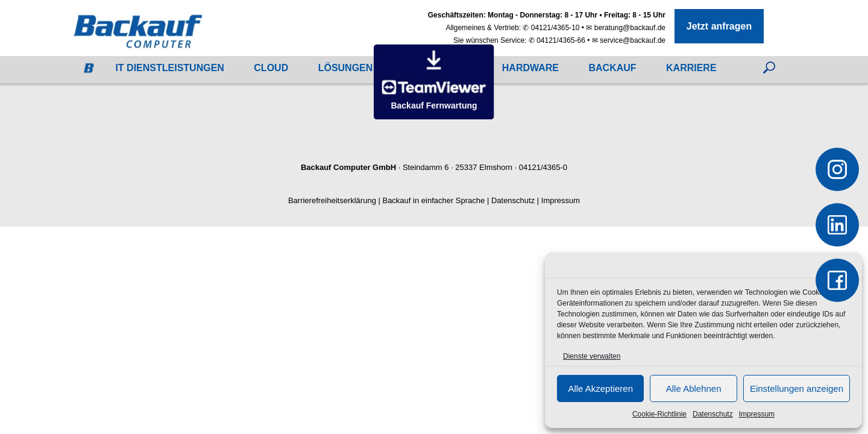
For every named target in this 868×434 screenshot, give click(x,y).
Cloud (271, 68)
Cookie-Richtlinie (659, 414)
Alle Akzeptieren (600, 388)
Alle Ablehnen (694, 388)
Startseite (86, 71)
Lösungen (346, 68)
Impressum (757, 414)
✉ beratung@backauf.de (626, 28)
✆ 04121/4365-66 (557, 40)
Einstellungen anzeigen (797, 388)
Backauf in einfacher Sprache (433, 200)
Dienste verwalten (592, 356)
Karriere (691, 68)
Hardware (530, 68)
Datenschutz (713, 414)
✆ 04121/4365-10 (551, 28)
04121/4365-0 (543, 167)
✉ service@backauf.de (629, 40)
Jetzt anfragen (719, 26)
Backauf (612, 68)
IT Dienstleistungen (169, 68)
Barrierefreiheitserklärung (332, 200)
